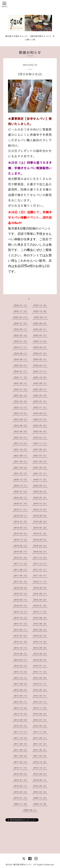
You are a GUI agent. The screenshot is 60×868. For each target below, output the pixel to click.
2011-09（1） (40, 738)
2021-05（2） (40, 461)
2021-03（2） (40, 467)
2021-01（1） (40, 473)
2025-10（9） (40, 311)
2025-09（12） (21, 317)
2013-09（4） (40, 678)
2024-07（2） (40, 353)
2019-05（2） (21, 528)
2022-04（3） (21, 431)
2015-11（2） (40, 612)
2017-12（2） (40, 558)
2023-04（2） (21, 395)
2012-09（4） (40, 714)
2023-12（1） (40, 371)
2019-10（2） (40, 510)
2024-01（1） (21, 371)
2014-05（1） (21, 660)
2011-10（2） (21, 738)
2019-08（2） (40, 516)
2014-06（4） (40, 654)
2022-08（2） (21, 419)
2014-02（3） (21, 666)
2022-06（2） (21, 425)
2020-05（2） (40, 491)
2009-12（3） (40, 798)
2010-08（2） (40, 774)
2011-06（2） (21, 750)
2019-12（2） (40, 503)
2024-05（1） (40, 359)
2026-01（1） (21, 305)
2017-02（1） (40, 576)
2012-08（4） (21, 720)
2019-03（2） (40, 528)
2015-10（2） (21, 618)
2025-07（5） (21, 323)
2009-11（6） (21, 804)
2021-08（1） (21, 455)
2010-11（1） (21, 768)
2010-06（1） (40, 780)
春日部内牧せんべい (23, 864)
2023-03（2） (40, 395)
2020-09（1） (40, 486)
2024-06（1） (21, 359)
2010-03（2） (21, 792)
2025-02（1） (40, 335)
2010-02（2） (40, 792)
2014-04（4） (40, 660)
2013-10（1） (21, 678)
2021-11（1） (40, 443)
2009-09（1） (31, 810)
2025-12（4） (40, 305)
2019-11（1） (21, 510)
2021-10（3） (21, 449)
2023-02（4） (21, 401)
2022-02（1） (21, 437)
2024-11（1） (21, 347)
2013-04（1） (21, 696)
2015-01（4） (21, 642)
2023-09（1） (21, 383)
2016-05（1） (21, 600)
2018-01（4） (21, 558)
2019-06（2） (40, 522)
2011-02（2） (21, 762)
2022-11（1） (40, 407)
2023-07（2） (21, 389)
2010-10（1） (40, 768)
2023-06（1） (40, 389)
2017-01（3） (21, 582)
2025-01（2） (21, 341)
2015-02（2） (40, 636)
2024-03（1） (40, 365)
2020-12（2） (21, 479)
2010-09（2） (21, 774)
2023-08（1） (40, 383)
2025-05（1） (21, 329)
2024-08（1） (21, 353)
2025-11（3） (21, 311)
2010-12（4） (40, 762)
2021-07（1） (40, 455)
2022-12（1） (21, 407)
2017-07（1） (40, 570)
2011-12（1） (21, 732)
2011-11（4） (40, 732)
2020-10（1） (21, 486)
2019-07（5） (21, 522)
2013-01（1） (40, 702)
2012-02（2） (40, 726)
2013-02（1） (21, 702)
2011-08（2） (21, 744)
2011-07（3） (40, 744)
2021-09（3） (40, 449)
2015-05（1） (21, 630)
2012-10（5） (21, 714)
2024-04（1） (21, 365)
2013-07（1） (40, 684)
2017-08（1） (21, 570)
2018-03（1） (21, 552)
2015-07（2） (21, 624)
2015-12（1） (21, 612)
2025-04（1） (40, 329)
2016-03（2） (21, 606)
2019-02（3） (21, 533)
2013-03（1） (40, 696)
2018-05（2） (21, 546)
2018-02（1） (40, 552)
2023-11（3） (21, 377)
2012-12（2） (21, 708)
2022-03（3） (40, 431)
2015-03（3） (21, 636)
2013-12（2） (21, 672)
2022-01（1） (40, 437)
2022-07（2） (40, 419)
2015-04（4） (40, 630)
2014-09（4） (40, 648)
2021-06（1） (21, 461)
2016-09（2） (21, 588)
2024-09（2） (40, 347)
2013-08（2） (21, 684)
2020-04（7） (21, 498)
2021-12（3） (21, 443)
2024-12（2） (40, 341)
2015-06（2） (40, 624)
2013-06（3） (21, 690)
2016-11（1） (40, 582)
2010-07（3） (21, 780)
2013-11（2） (40, 672)
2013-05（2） (40, 690)
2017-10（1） (40, 564)
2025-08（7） (41, 317)
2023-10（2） (40, 377)
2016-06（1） (40, 594)
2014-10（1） (21, 648)
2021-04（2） (21, 467)
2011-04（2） (21, 756)
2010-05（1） (21, 786)
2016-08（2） (40, 588)
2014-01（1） (40, 666)
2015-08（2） (40, 618)
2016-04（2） (40, 600)
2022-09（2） (40, 413)
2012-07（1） (40, 720)
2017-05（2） (21, 576)
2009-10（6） (40, 804)
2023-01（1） (40, 401)
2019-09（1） (21, 516)
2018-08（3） (40, 540)
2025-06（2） (40, 323)
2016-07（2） (21, 594)
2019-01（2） (40, 533)
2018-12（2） (21, 540)
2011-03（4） (40, 756)
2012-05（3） (21, 726)
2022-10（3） (21, 413)
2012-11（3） (40, 708)
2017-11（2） (21, 564)
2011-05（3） (40, 750)
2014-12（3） (40, 642)
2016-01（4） (40, 606)
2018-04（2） (40, 546)
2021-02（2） (21, 473)
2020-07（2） (21, 491)
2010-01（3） (21, 798)
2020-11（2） (40, 479)
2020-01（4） (21, 503)
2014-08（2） (21, 654)
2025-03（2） (21, 335)
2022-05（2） (40, 425)
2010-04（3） (40, 786)
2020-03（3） (40, 498)
